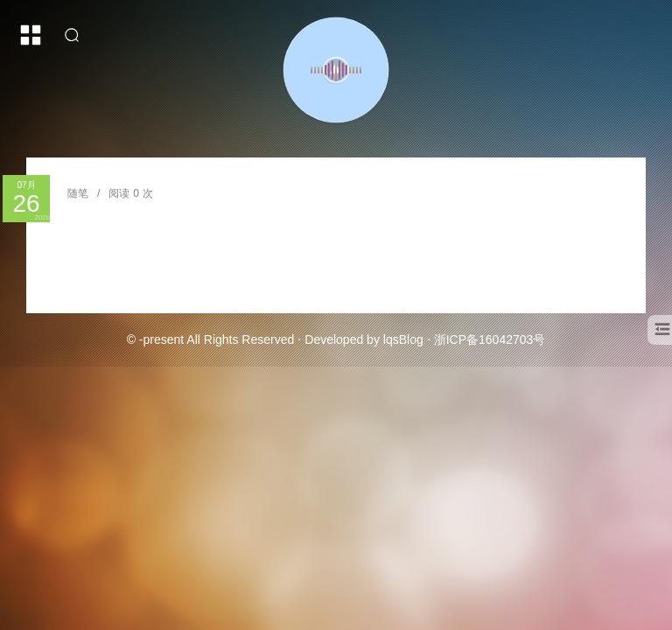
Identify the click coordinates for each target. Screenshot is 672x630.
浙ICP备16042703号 (490, 339)
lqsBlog (403, 339)
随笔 (78, 193)
